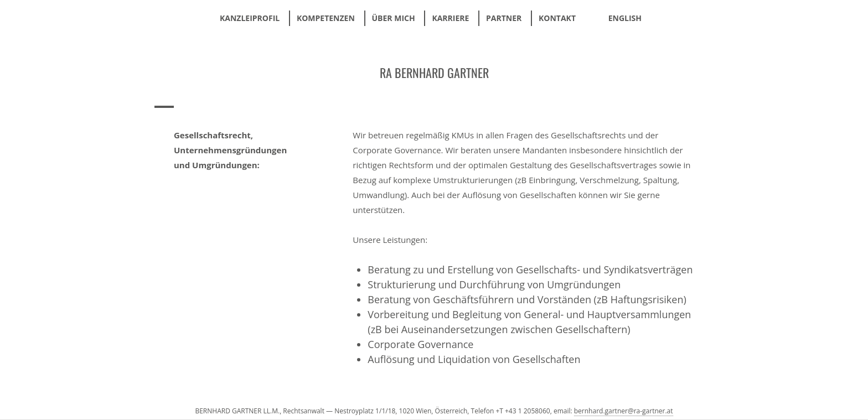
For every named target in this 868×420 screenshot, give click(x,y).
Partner (504, 18)
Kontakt (557, 18)
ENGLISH (625, 18)
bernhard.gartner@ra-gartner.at (624, 411)
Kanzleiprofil (250, 18)
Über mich (394, 18)
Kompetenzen (326, 18)
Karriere (450, 18)
